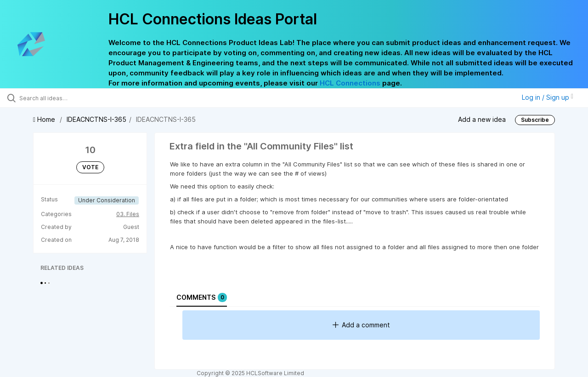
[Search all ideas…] (70, 98)
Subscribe (535, 120)
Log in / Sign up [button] (548, 97)
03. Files (128, 214)
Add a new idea (482, 119)
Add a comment (361, 325)
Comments (202, 297)
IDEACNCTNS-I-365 (96, 119)
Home (45, 119)
